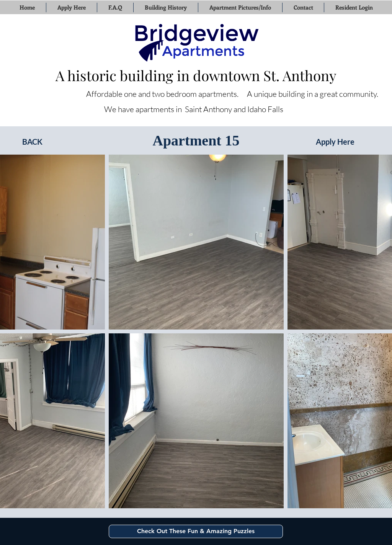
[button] (72, 7)
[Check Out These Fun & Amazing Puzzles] (196, 531)
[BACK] (32, 142)
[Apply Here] (335, 142)
